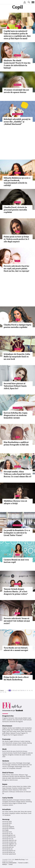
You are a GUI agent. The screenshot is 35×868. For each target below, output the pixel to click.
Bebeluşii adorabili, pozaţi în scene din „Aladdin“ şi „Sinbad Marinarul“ (17, 122)
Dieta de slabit (7, 778)
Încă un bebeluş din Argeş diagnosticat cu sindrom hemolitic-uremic (15, 415)
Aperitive (5, 790)
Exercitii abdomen (20, 776)
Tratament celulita (11, 745)
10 (8, 690)
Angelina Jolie (23, 730)
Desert (10, 790)
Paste (10, 786)
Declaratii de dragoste (16, 722)
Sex (14, 720)
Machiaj (28, 741)
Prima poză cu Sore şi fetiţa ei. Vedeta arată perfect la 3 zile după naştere (16, 239)
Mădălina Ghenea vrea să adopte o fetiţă (15, 502)
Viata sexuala (19, 718)
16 (18, 690)
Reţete (5, 784)
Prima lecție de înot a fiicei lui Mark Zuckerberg (16, 678)
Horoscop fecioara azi (9, 837)
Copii (17, 26)
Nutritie (28, 776)
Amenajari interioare (19, 800)
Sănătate (18, 85)
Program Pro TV (7, 735)
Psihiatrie (19, 768)
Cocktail (20, 788)
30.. (28, 690)
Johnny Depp (6, 730)
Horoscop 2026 (7, 822)
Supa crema (26, 788)
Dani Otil (9, 731)
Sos (22, 786)
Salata (25, 786)
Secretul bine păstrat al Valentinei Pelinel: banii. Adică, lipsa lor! (15, 386)
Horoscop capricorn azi (9, 840)
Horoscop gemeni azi (9, 835)
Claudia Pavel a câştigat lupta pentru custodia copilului (17, 326)
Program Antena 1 (18, 735)
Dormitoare (12, 802)
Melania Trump (15, 733)
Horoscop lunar (7, 832)
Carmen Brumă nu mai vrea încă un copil (16, 561)
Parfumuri (17, 741)
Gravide (20, 803)
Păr (3, 741)
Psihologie (19, 763)
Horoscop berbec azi (9, 852)
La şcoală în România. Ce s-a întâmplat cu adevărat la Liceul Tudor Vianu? (17, 533)
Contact (11, 864)
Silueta (23, 778)
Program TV (24, 733)
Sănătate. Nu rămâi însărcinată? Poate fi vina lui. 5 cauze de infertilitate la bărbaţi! (17, 64)
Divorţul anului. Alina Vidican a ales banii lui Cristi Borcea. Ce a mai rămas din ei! (17, 474)
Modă (4, 749)
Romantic (11, 718)
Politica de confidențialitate (9, 863)
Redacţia (5, 864)
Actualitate (17, 408)
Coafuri (22, 741)
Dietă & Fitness (8, 773)
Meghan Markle (7, 728)
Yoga (26, 775)
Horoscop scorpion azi (9, 842)
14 (15, 690)
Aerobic (12, 776)
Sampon (15, 743)
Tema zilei (24, 811)
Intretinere (6, 776)
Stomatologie (6, 765)
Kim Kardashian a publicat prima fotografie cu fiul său (16, 443)
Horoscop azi (6, 825)
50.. (32, 690)
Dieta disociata (16, 778)
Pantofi (15, 753)
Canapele (5, 802)
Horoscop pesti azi (8, 847)
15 (17, 690)
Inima (14, 763)
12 (12, 690)
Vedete (17, 173)
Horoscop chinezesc (8, 828)
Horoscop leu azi (7, 849)
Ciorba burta (19, 792)
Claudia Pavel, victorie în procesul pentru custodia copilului (15, 210)
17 (20, 690)
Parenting (29, 802)
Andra (19, 731)
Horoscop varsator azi (9, 845)
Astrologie (5, 830)
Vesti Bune (24, 813)
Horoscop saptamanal (9, 854)
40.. (30, 690)
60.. (1, 692)
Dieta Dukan (15, 775)
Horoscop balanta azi (9, 851)
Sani (4, 743)
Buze (20, 743)
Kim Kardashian (27, 728)
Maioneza (16, 790)
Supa (4, 788)
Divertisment (18, 114)
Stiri (18, 232)
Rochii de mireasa (22, 751)
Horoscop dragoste (8, 827)
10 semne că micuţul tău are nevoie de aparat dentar (16, 91)
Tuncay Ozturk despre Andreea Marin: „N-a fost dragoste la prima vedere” (16, 591)
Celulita (24, 743)
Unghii (11, 741)
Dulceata (9, 788)
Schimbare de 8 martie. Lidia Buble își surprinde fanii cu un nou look (17, 357)
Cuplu (17, 261)
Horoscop (6, 819)
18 (22, 690)
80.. (6, 692)
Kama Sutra (19, 720)
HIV (7, 768)
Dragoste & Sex (8, 716)
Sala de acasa (13, 780)
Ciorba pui (12, 792)
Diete (4, 775)
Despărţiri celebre (15, 813)
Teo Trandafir (15, 730)
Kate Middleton (17, 728)
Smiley (14, 731)
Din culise (5, 811)
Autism (11, 805)
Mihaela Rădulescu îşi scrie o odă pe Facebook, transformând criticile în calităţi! (17, 182)
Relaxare (22, 775)
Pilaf (21, 790)
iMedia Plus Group (20, 860)
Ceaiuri (10, 763)
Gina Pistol (28, 731)
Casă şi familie (8, 798)
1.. (6, 690)
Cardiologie (11, 766)
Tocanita (14, 788)
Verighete (11, 755)
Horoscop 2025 (7, 823)
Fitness (8, 775)
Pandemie (7, 815)
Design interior (21, 802)
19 (23, 690)
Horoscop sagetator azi (9, 844)
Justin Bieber (6, 733)
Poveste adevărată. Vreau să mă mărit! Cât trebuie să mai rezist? (17, 621)
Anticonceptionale (23, 765)
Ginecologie (26, 763)
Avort (25, 766)
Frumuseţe (6, 739)
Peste (18, 786)
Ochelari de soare (20, 755)
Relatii (25, 718)
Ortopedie (12, 768)
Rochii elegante (23, 753)
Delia (23, 731)
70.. (3, 692)
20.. (25, 690)
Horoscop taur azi (8, 839)
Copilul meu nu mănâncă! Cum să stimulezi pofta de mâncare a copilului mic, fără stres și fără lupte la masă (17, 35)
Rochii (7, 741)
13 (13, 690)
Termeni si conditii (23, 863)
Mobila (28, 800)
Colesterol (14, 765)
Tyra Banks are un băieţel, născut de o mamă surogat (16, 649)
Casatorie (9, 720)
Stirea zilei (17, 811)
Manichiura (9, 743)
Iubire (4, 720)
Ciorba (14, 786)
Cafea (29, 786)
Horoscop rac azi (7, 833)
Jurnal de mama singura (10, 803)
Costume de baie (7, 753)
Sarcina (17, 55)
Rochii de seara (11, 751)
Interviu (11, 811)
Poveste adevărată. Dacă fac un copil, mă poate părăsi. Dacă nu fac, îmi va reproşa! (16, 268)
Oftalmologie (19, 766)
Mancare (5, 786)
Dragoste (5, 718)
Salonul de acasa (22, 745)
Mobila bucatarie (7, 800)
